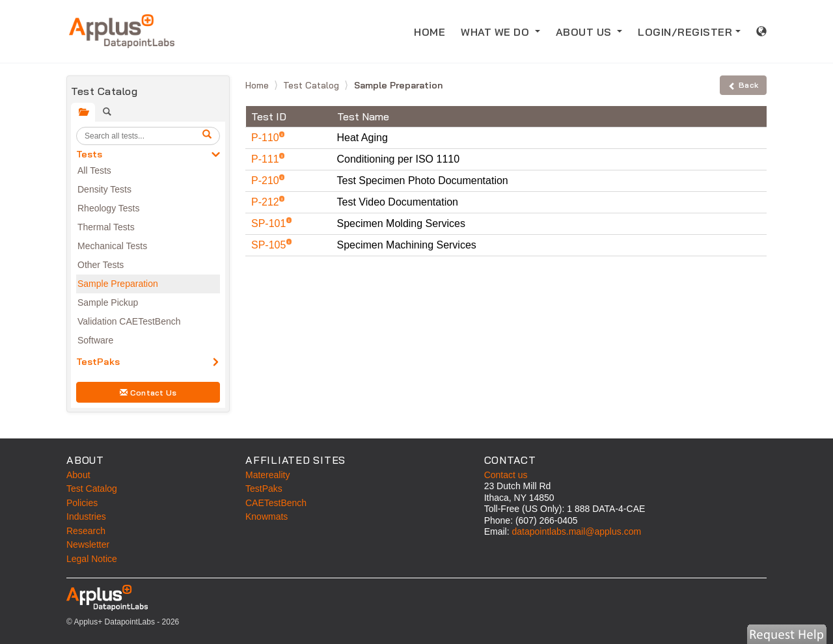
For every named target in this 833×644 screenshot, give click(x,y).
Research (86, 531)
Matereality (267, 475)
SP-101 (270, 223)
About (78, 475)
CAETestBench (276, 503)
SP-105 (270, 245)
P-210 (266, 181)
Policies (82, 503)
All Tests (94, 170)
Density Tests (104, 189)
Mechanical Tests (112, 246)
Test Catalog (312, 85)
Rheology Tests (108, 208)
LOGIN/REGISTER (685, 32)
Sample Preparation (118, 284)
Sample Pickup (108, 302)
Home (258, 85)
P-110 (266, 138)
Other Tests (101, 265)
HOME (430, 32)
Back (743, 85)
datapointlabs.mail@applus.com (576, 531)
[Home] (122, 31)
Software (95, 340)
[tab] (83, 112)
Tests (89, 154)
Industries (86, 517)
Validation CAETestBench (129, 321)
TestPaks (98, 362)
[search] (209, 136)
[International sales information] (762, 31)
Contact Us (148, 393)
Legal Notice (92, 559)
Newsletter (88, 544)
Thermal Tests (106, 227)
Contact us (506, 475)
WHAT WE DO (497, 32)
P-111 (266, 159)
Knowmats (266, 517)
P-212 (266, 202)
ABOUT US (585, 32)
